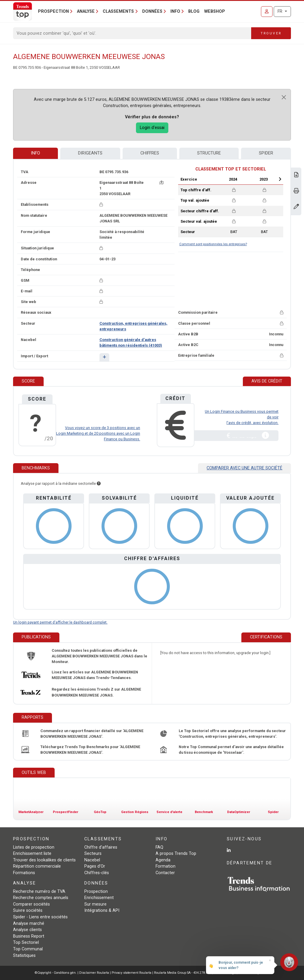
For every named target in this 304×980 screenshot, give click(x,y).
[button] (104, 357)
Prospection (96, 891)
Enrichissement (99, 898)
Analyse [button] (86, 11)
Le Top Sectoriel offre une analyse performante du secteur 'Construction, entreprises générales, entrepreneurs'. (232, 734)
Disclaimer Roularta (94, 973)
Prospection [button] (53, 11)
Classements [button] (118, 11)
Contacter (165, 873)
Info (35, 153)
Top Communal (28, 949)
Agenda (163, 860)
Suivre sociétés (28, 910)
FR (281, 11)
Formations (24, 873)
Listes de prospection (34, 847)
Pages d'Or (95, 866)
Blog (194, 11)
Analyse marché (29, 924)
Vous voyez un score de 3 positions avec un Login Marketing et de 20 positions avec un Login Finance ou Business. (98, 433)
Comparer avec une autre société (244, 468)
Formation (166, 866)
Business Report (29, 936)
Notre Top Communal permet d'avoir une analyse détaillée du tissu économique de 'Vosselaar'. (231, 750)
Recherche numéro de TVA (39, 891)
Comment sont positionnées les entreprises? (213, 244)
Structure (209, 153)
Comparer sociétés (31, 904)
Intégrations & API (102, 910)
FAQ (159, 847)
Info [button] (175, 11)
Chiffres (150, 153)
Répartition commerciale (37, 866)
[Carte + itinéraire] (161, 183)
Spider (266, 153)
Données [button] (152, 11)
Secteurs (93, 854)
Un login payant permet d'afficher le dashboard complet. (60, 622)
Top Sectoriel (26, 942)
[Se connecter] (267, 12)
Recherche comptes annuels (41, 898)
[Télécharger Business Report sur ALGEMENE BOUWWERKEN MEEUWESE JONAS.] (296, 175)
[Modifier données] (296, 207)
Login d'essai (152, 128)
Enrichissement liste (32, 854)
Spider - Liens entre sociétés (40, 917)
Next (280, 179)
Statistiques (24, 956)
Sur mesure (95, 904)
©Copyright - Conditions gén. (56, 973)
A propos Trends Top (176, 854)
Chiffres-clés (97, 873)
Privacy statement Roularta (132, 973)
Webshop (215, 11)
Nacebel (92, 860)
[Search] (132, 33)
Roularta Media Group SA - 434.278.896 (183, 973)
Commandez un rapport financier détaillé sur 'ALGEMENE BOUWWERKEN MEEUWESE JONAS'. (92, 734)
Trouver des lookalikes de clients (44, 860)
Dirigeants (90, 153)
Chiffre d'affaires (101, 847)
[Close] (284, 97)
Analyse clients (27, 930)
